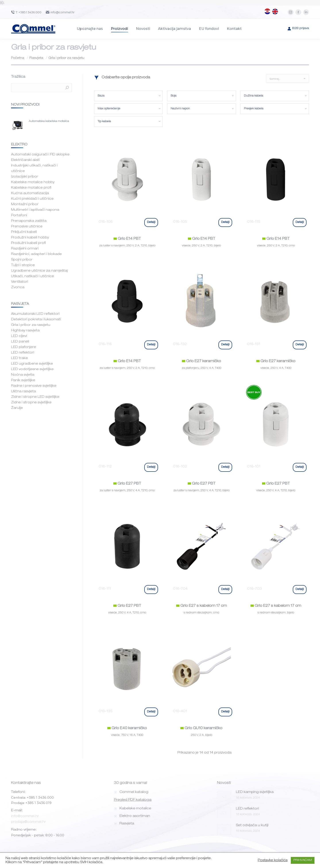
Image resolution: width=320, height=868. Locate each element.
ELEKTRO (19, 145)
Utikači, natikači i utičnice (33, 276)
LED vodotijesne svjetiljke (32, 369)
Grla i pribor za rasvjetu (31, 325)
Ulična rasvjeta (23, 391)
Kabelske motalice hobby (33, 182)
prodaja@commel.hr (28, 822)
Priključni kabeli (24, 232)
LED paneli (20, 342)
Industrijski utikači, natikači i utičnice (34, 168)
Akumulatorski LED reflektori (35, 314)
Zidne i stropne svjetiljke (31, 403)
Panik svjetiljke (23, 380)
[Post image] (224, 796)
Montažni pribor (25, 204)
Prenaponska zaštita (29, 221)
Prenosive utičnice (27, 227)
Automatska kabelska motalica (49, 121)
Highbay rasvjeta (25, 331)
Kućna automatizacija (30, 193)
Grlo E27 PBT (127, 484)
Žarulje (17, 408)
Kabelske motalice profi (31, 188)
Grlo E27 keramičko (201, 362)
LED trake (19, 358)
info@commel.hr (25, 816)
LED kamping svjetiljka (255, 792)
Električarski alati (25, 160)
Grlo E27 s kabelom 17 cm (201, 606)
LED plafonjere (24, 347)
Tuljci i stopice (23, 265)
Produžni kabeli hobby (30, 238)
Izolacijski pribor (25, 177)
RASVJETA (20, 304)
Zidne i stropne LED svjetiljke (35, 397)
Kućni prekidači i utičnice (32, 199)
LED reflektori (23, 353)
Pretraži (67, 88)
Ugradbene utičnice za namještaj (39, 271)
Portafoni (19, 216)
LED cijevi (19, 336)
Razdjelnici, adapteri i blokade (36, 254)
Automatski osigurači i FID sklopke (40, 155)
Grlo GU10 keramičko (201, 729)
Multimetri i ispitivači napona (35, 210)
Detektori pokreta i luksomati (36, 320)
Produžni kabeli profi (28, 243)
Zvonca (18, 287)
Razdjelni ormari (25, 249)
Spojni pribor (22, 260)
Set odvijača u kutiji (252, 825)
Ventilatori (20, 282)
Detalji (151, 222)
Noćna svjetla (23, 375)
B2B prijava (298, 29)
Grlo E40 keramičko (127, 729)
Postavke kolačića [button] (273, 860)
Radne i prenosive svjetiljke (34, 386)
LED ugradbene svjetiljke (32, 364)
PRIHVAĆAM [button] (303, 860)
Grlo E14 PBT (127, 239)
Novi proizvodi (25, 105)
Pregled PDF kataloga (133, 800)
